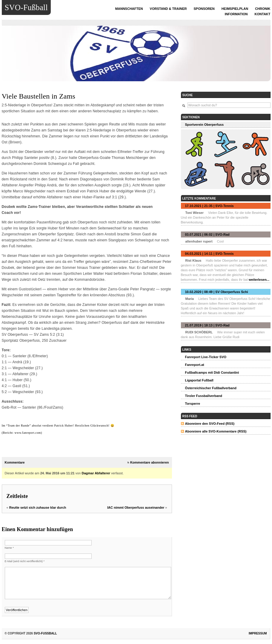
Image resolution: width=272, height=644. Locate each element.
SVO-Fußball (26, 7)
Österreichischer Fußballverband (211, 388)
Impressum (258, 633)
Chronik (263, 9)
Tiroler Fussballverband (204, 396)
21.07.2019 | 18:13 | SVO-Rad (207, 325)
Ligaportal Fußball (199, 380)
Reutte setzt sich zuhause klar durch (38, 507)
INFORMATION (236, 14)
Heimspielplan (235, 9)
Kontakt (263, 14)
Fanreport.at (195, 365)
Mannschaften (129, 9)
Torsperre (193, 404)
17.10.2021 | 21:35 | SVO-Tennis (209, 206)
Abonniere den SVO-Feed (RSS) (210, 424)
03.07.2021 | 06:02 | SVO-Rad (207, 234)
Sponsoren (204, 9)
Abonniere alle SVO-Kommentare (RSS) (216, 431)
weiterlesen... (259, 280)
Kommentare (15, 462)
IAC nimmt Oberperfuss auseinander (136, 507)
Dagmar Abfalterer (96, 473)
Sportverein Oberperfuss (205, 125)
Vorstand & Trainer (168, 9)
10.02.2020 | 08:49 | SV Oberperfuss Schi (217, 292)
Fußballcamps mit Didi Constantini (212, 372)
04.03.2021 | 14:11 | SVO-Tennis (209, 254)
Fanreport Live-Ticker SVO (206, 357)
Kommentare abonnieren (150, 462)
